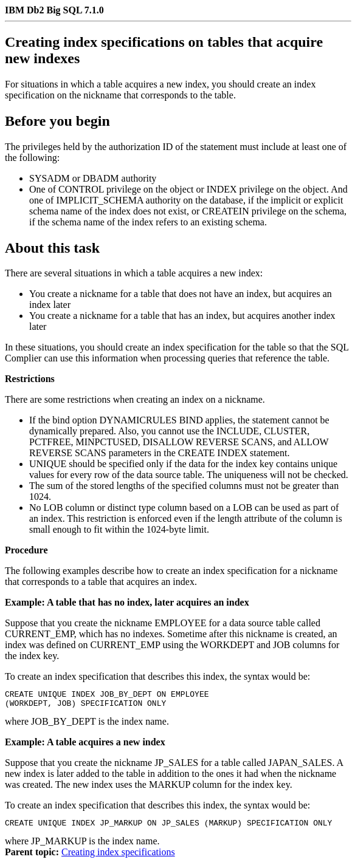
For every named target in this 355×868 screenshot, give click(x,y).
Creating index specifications (118, 857)
